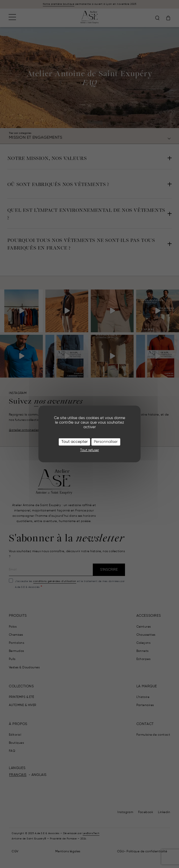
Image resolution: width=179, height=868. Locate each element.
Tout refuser (89, 450)
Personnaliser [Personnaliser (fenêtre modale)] (106, 442)
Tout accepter (75, 442)
